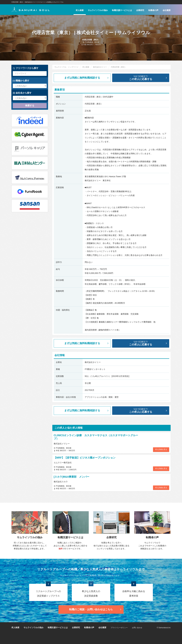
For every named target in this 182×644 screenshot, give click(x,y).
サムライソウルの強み (98, 10)
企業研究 (140, 10)
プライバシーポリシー (119, 628)
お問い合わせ (137, 628)
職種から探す (21, 81)
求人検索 (80, 10)
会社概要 (167, 10)
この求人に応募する (143, 78)
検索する (30, 106)
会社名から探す (22, 93)
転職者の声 (153, 10)
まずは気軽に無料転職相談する (87, 78)
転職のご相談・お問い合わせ (96, 609)
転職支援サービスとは (122, 10)
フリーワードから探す (26, 68)
